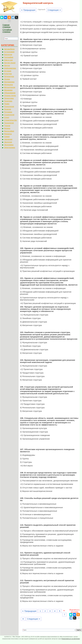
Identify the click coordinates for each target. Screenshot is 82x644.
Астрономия (9, 52)
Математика (9, 82)
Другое (7, 65)
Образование (10, 93)
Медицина (8, 85)
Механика (8, 90)
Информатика (10, 68)
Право (7, 104)
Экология (8, 142)
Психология (9, 106)
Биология (8, 55)
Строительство (10, 120)
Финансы (8, 134)
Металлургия (10, 87)
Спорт (7, 117)
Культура (8, 74)
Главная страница (6, 26)
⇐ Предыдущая (28, 10)
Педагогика (9, 98)
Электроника (10, 147)
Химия (7, 137)
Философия (9, 131)
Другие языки (10, 63)
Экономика (9, 145)
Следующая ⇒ (54, 10)
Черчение (8, 139)
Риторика (8, 112)
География (9, 57)
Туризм (7, 126)
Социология (9, 115)
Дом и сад (8, 60)
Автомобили (9, 49)
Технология (9, 123)
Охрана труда (10, 96)
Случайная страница (7, 31)
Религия (8, 109)
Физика (7, 128)
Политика (8, 101)
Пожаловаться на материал (71, 639)
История (8, 71)
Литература (9, 76)
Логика (7, 79)
